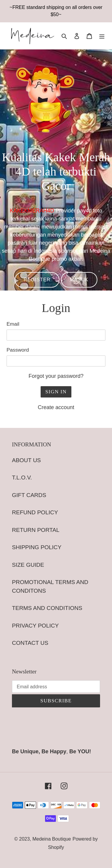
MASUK (79, 280)
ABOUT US (26, 460)
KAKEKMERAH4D (32, 211)
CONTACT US (30, 643)
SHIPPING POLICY (37, 547)
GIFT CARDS (29, 495)
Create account (56, 407)
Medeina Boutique (52, 839)
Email (13, 324)
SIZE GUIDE (28, 565)
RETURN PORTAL (36, 530)
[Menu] (102, 36)
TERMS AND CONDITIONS (47, 608)
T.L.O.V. (22, 478)
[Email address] (56, 687)
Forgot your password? (56, 376)
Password (18, 350)
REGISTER (37, 280)
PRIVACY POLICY (35, 626)
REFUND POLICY (35, 512)
